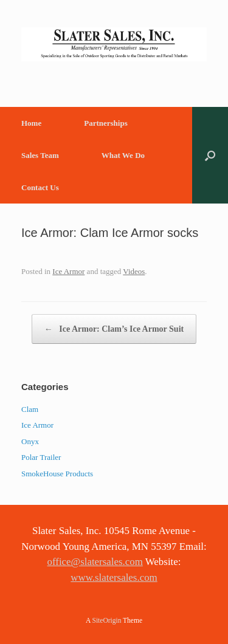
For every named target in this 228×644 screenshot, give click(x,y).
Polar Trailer (41, 457)
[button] (210, 155)
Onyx (30, 441)
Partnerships (106, 123)
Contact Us (40, 187)
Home (31, 123)
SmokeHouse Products (57, 474)
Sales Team (40, 155)
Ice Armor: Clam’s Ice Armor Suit (114, 329)
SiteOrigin (107, 620)
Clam (30, 409)
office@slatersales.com (95, 562)
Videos (134, 271)
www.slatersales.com (114, 577)
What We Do (123, 155)
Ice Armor (68, 271)
